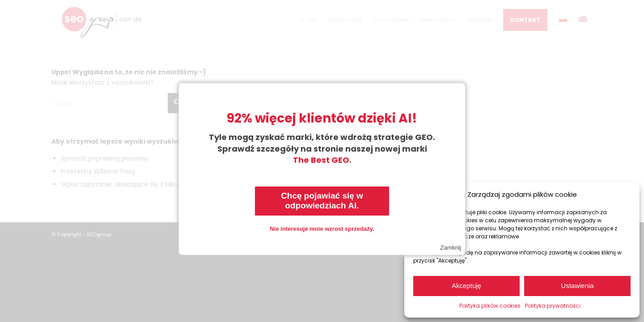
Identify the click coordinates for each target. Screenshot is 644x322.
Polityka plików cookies (490, 306)
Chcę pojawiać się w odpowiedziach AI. (322, 201)
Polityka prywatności (553, 306)
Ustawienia (577, 286)
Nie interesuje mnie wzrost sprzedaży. (322, 229)
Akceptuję (466, 286)
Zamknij (451, 248)
